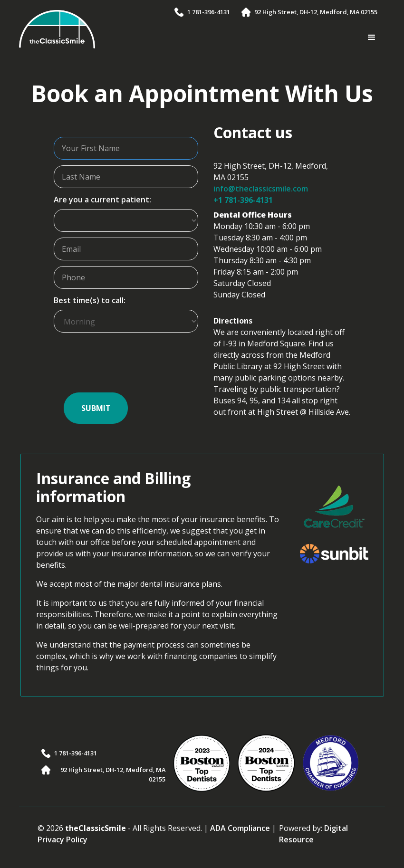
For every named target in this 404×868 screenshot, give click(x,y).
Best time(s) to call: (90, 300)
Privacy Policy (63, 839)
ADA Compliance (240, 828)
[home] (57, 29)
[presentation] (126, 366)
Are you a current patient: (102, 200)
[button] (372, 38)
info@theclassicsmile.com (261, 189)
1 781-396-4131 (209, 12)
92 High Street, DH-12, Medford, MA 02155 (316, 12)
